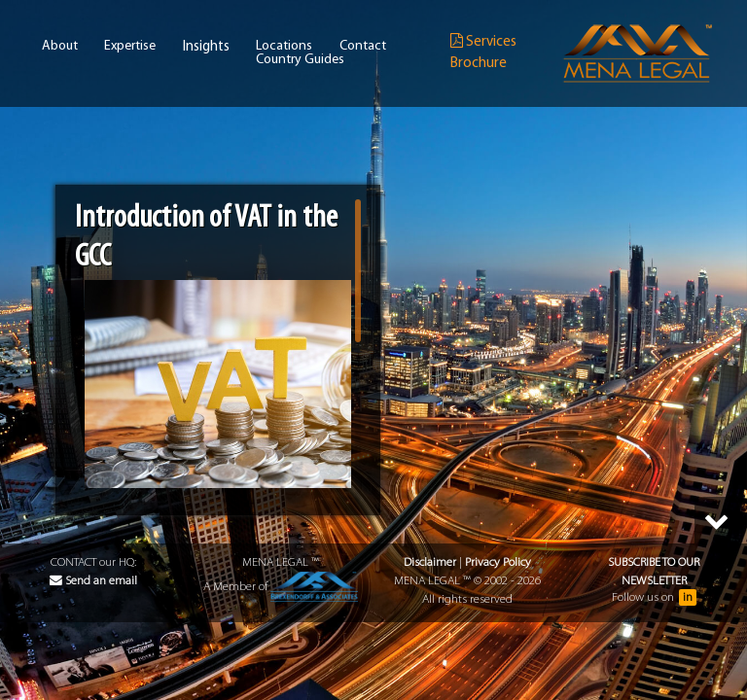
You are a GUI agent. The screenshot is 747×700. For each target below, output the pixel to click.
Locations (284, 47)
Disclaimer (430, 562)
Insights (206, 47)
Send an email (93, 581)
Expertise (130, 47)
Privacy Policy (498, 562)
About (60, 47)
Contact (363, 47)
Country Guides (300, 60)
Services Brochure (483, 52)
